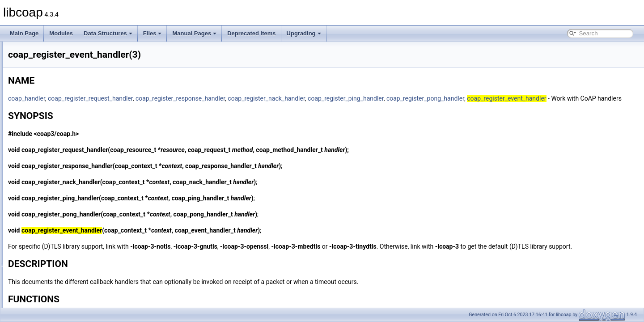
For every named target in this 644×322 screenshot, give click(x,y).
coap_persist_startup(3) (58, 100)
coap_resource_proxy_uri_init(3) (68, 307)
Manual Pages (194, 33)
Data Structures (108, 33)
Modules (61, 33)
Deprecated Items (251, 33)
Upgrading (304, 33)
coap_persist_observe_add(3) (65, 80)
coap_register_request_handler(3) (70, 228)
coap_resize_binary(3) (56, 248)
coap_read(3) (45, 159)
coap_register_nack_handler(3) (67, 199)
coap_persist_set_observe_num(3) (71, 90)
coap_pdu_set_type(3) (56, 71)
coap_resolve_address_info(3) (66, 258)
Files (153, 33)
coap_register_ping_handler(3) (66, 208)
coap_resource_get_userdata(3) (68, 277)
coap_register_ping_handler (458, 98)
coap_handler (138, 98)
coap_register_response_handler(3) (72, 238)
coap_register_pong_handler (537, 98)
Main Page (24, 33)
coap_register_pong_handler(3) (67, 218)
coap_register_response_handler (292, 98)
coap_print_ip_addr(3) (56, 140)
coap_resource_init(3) (55, 287)
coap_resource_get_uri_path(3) (67, 267)
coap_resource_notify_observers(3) (72, 297)
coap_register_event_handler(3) (68, 179)
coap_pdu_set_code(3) (57, 51)
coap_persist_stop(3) (55, 110)
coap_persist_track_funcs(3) (63, 120)
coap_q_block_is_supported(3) (66, 149)
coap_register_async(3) (57, 169)
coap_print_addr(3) (52, 130)
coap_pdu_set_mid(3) (55, 61)
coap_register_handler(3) (59, 189)
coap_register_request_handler (202, 98)
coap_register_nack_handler (378, 98)
